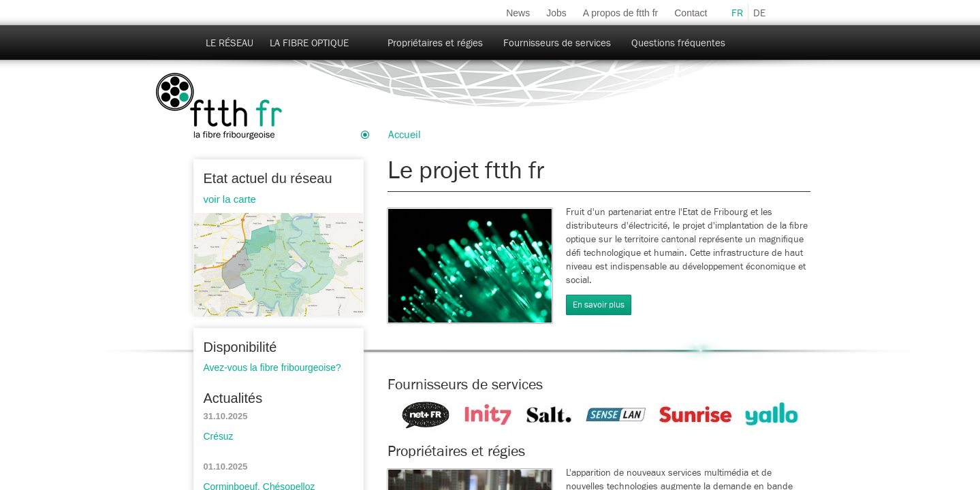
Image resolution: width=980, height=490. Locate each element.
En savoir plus (599, 305)
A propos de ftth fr (621, 13)
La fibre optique (309, 43)
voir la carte (230, 199)
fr (737, 13)
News (518, 13)
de (759, 13)
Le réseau (230, 43)
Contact (691, 13)
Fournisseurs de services (557, 43)
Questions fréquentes (678, 43)
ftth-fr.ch (219, 107)
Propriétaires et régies (435, 43)
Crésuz (219, 436)
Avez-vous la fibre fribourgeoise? (272, 367)
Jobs (556, 13)
